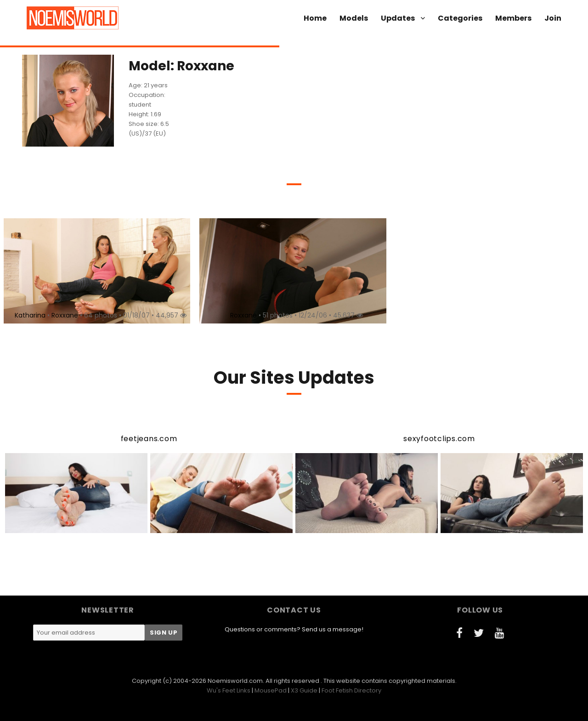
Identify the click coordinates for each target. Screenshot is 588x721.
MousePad (271, 690)
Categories (460, 18)
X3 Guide (304, 690)
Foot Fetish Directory (351, 690)
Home (315, 18)
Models (354, 18)
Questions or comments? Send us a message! (294, 629)
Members (513, 18)
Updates (398, 18)
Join (553, 18)
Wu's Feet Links (229, 690)
